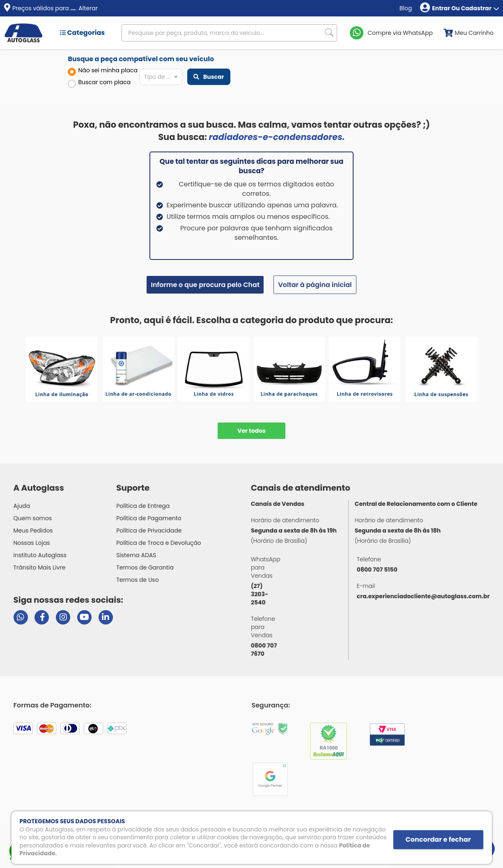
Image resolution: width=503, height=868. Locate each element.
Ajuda (22, 506)
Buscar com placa (99, 83)
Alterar (88, 8)
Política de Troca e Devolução (159, 543)
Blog (406, 8)
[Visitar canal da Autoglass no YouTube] (84, 617)
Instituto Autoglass (40, 555)
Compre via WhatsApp (400, 33)
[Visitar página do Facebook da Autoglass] (42, 617)
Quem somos (33, 518)
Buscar (209, 77)
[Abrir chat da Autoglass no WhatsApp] (21, 617)
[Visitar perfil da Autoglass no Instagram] (63, 617)
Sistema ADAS (136, 555)
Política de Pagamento (149, 518)
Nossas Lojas (32, 543)
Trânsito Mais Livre (40, 567)
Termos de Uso (138, 580)
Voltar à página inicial (315, 285)
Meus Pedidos (33, 530)
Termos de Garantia (145, 567)
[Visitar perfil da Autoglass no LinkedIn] (106, 617)
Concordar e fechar (438, 839)
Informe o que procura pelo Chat (205, 285)
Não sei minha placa (103, 71)
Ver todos (251, 431)
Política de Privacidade (149, 530)
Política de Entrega (143, 506)
